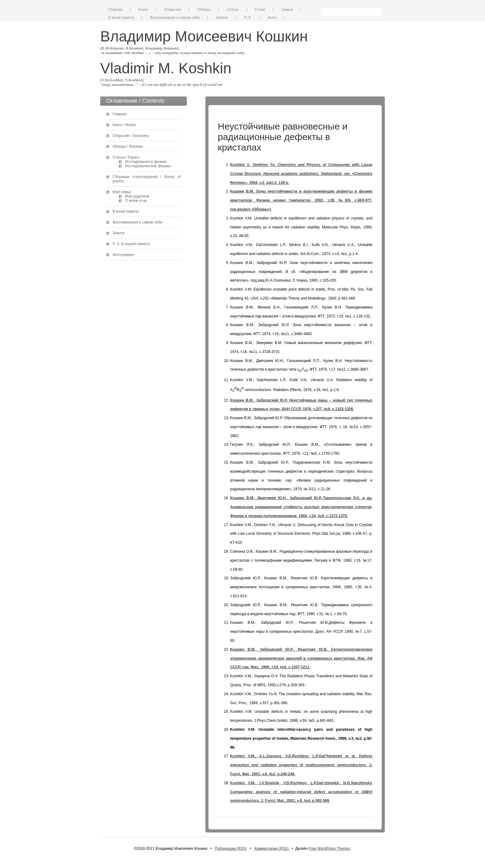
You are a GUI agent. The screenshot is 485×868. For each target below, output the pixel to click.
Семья (287, 10)
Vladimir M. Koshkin (166, 68)
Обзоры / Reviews (128, 147)
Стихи (260, 10)
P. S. (248, 18)
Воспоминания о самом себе (175, 18)
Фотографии (123, 255)
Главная (115, 10)
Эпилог (222, 18)
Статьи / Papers (126, 157)
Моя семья (122, 192)
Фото (272, 18)
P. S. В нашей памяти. (131, 244)
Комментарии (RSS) (272, 849)
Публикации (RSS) (231, 849)
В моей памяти (121, 18)
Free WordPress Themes (329, 849)
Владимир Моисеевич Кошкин (204, 36)
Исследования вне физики (148, 166)
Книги (143, 10)
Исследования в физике (146, 162)
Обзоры (204, 10)
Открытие (173, 10)
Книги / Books (124, 125)
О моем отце (136, 201)
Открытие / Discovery (131, 136)
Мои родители (137, 196)
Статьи (233, 10)
